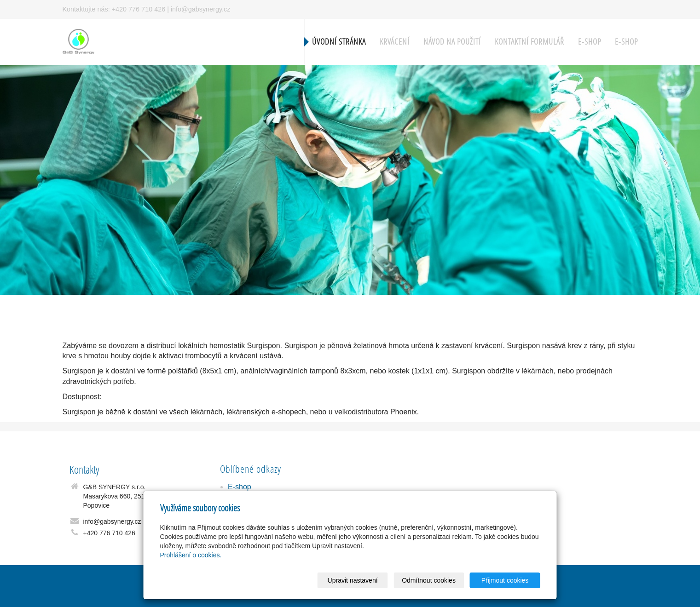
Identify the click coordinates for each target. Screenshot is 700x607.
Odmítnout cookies (429, 580)
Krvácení (395, 42)
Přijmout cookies (505, 580)
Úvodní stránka (339, 42)
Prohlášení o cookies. (191, 555)
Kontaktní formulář (529, 42)
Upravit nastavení (353, 580)
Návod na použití (452, 42)
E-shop (590, 42)
